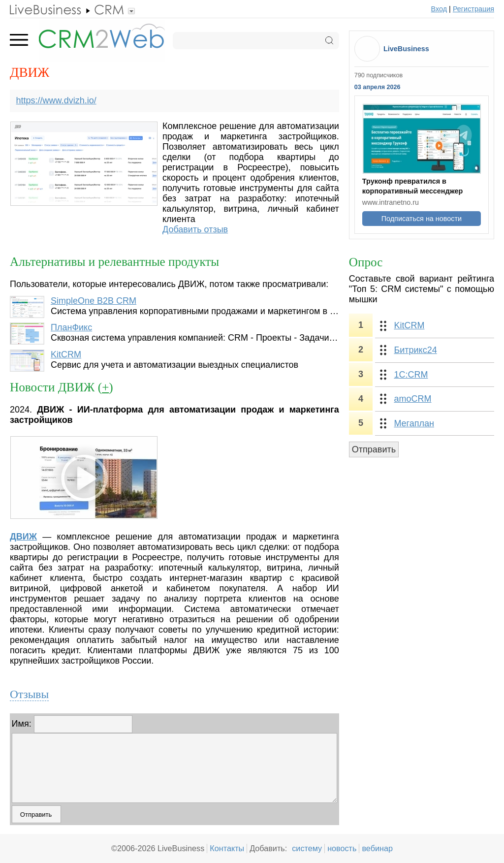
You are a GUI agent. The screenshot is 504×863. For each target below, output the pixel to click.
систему (307, 848)
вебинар (377, 848)
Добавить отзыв (195, 229)
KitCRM (66, 354)
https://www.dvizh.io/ (56, 100)
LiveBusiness (406, 49)
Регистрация (473, 9)
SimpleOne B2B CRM (94, 301)
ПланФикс (71, 327)
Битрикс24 (415, 350)
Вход (439, 9)
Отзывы (29, 694)
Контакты (227, 848)
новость (342, 848)
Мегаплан (414, 423)
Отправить (374, 449)
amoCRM (412, 399)
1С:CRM (411, 375)
